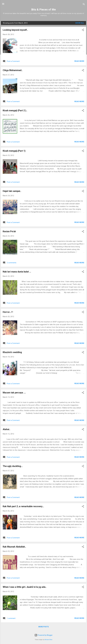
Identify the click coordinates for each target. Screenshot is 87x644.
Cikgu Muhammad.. (13, 70)
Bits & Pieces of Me (43, 10)
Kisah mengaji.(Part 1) (14, 151)
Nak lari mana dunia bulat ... (17, 272)
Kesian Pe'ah (9, 231)
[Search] (84, 5)
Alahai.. (7, 429)
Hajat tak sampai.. (12, 191)
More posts (44, 627)
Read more (79, 61)
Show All (80, 23)
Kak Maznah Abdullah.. (14, 547)
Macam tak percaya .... (14, 393)
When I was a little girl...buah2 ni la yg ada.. (25, 587)
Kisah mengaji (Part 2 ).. (15, 110)
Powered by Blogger (44, 635)
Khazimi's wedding (12, 352)
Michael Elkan (48, 640)
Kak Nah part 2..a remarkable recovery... (23, 506)
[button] (83, 30)
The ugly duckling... (13, 466)
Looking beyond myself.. (15, 30)
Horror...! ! (8, 312)
